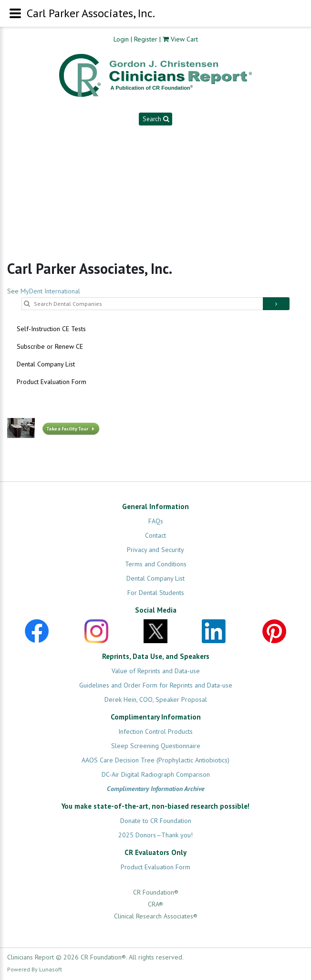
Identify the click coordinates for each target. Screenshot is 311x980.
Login (121, 39)
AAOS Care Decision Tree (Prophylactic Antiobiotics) (155, 760)
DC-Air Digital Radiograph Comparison (156, 774)
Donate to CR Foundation (156, 821)
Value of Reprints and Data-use (156, 671)
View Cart (184, 39)
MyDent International (50, 291)
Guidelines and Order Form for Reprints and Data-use (156, 685)
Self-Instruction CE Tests (51, 329)
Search (156, 119)
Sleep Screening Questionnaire (156, 746)
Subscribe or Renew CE (50, 346)
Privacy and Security (155, 550)
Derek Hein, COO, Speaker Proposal (156, 699)
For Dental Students (156, 593)
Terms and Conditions (156, 564)
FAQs (156, 521)
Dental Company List (46, 364)
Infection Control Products (155, 731)
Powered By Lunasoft (35, 969)
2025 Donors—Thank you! (155, 835)
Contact (155, 535)
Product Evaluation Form (52, 382)
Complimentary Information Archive (156, 789)
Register (146, 39)
